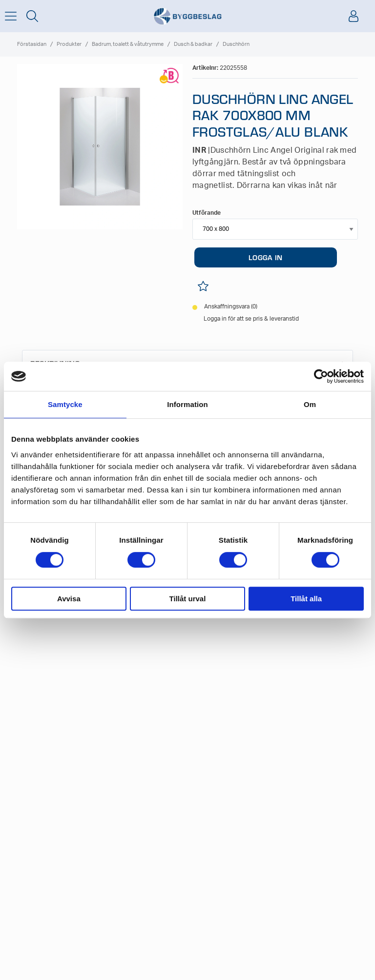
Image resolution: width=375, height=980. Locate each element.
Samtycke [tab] (65, 404)
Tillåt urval (188, 599)
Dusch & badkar (193, 44)
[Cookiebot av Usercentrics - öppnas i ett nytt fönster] (321, 376)
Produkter (69, 44)
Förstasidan (32, 44)
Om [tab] (310, 404)
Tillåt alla (306, 599)
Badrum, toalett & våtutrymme (128, 44)
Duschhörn (236, 44)
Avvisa (69, 599)
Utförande (207, 213)
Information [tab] (187, 404)
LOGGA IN (265, 257)
